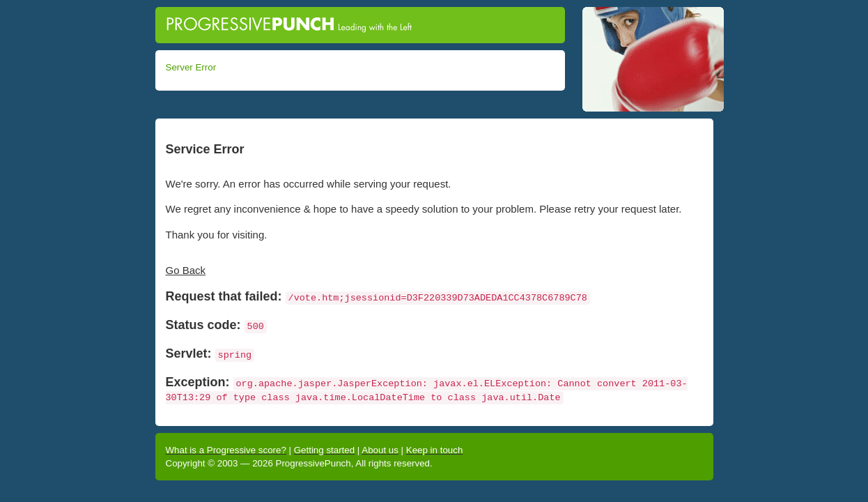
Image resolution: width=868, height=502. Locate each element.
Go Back (186, 270)
